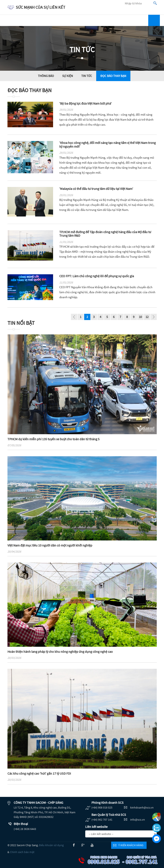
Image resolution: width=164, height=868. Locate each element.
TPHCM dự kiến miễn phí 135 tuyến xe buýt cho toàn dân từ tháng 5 (53, 439)
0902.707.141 (145, 860)
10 (140, 317)
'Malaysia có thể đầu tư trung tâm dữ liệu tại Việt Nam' (96, 189)
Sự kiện (68, 76)
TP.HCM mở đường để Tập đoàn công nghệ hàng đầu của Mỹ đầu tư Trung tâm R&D (105, 234)
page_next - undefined (154, 317)
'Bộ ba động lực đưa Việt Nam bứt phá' (86, 103)
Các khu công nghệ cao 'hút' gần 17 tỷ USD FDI (39, 773)
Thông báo (46, 76)
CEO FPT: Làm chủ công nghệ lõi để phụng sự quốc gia (97, 276)
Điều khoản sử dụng (51, 845)
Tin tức (87, 76)
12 (147, 317)
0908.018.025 (107, 860)
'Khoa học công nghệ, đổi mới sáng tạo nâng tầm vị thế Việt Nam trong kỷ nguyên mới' (108, 145)
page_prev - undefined (74, 317)
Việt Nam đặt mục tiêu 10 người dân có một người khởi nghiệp (50, 545)
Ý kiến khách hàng (131, 845)
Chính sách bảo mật (22, 852)
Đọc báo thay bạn (113, 76)
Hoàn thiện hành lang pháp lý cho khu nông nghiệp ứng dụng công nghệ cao (60, 652)
